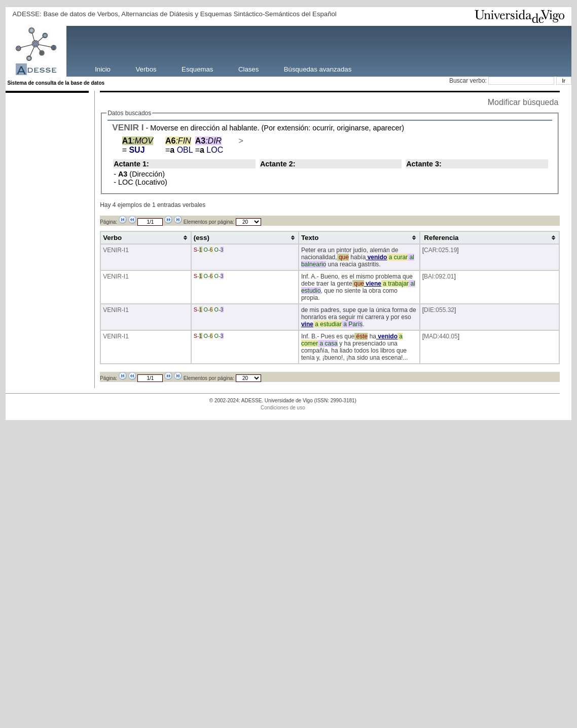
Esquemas (197, 69)
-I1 (125, 250)
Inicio (103, 69)
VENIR (125, 127)
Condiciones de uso (283, 408)
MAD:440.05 (441, 336)
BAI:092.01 (439, 276)
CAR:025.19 (440, 250)
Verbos (146, 69)
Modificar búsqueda (523, 102)
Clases (248, 69)
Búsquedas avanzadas (318, 69)
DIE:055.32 (439, 310)
